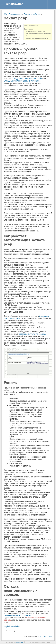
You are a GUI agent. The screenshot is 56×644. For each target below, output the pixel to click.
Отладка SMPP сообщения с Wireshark (22, 81)
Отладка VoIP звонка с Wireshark (27, 79)
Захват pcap (28, 29)
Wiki (5, 14)
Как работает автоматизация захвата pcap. (39, 34)
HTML (45, 636)
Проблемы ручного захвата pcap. (36, 31)
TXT (51, 636)
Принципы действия (32, 14)
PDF (39, 636)
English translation (12, 626)
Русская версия (16, 14)
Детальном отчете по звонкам (32, 334)
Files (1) (11, 631)
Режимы (29, 36)
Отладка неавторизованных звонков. (37, 38)
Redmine (20, 642)
